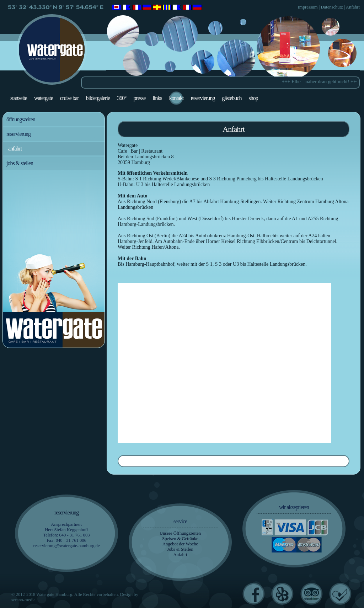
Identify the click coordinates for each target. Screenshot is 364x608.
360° (122, 98)
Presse (139, 98)
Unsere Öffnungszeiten (180, 533)
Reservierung (203, 98)
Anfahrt (353, 7)
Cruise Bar (69, 98)
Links (157, 98)
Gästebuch (232, 98)
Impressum (308, 7)
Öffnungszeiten (21, 119)
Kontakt (176, 98)
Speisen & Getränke (180, 539)
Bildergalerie (98, 98)
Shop (253, 98)
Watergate (44, 98)
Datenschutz (332, 7)
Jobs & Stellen (20, 163)
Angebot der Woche (180, 544)
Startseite (19, 98)
